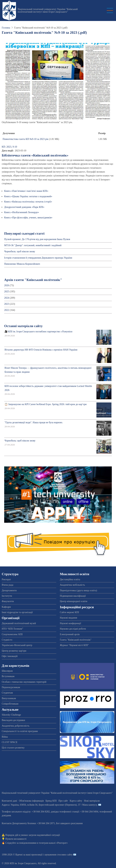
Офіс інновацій (10, 656)
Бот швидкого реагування (69, 823)
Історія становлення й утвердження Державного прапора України (38, 258)
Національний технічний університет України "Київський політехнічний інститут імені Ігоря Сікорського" (48, 10)
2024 (7, 298)
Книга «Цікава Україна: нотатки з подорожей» (28, 196)
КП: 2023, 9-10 (9, 147)
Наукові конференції (71, 623)
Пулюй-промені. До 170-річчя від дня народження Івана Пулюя (37, 239)
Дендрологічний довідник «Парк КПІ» (24, 207)
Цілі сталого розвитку (13, 748)
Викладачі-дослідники (13, 720)
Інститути (7, 596)
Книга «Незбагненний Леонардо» (22, 212)
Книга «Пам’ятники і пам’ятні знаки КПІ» (26, 191)
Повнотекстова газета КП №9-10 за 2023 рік (26, 139)
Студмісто (7, 640)
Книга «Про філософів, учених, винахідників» (28, 218)
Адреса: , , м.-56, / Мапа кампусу (49, 805)
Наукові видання (69, 618)
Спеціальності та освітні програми (20, 731)
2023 (7, 304)
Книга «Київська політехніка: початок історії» (28, 202)
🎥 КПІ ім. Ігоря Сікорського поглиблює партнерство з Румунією (39, 332)
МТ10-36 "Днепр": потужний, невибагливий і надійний (33, 245)
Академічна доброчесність (16, 726)
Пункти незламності (16, 839)
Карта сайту (76, 801)
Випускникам (9, 698)
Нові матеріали (92, 801)
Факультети (8, 601)
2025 (7, 292)
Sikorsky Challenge (11, 715)
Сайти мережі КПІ (70, 612)
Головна (6, 28)
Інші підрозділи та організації (17, 612)
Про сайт (63, 801)
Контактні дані (9, 801)
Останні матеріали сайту (23, 326)
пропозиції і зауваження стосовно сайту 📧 (54, 855)
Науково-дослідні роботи (73, 629)
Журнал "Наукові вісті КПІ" (74, 645)
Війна (5, 737)
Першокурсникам (11, 687)
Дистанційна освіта (70, 579)
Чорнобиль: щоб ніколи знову (20, 251)
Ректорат (6, 579)
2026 (7, 285)
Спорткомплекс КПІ (12, 634)
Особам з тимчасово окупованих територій (24, 682)
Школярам (7, 671)
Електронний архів (70, 634)
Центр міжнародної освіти (74, 601)
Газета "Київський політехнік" (76, 640)
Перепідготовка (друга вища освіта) (79, 590)
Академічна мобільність (72, 585)
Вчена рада (8, 585)
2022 (7, 310)
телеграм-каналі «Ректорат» (53, 843)
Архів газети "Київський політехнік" (33, 280)
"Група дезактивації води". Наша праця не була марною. (34, 422)
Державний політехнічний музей (19, 623)
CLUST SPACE (10, 742)
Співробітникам (10, 704)
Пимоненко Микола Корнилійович (22, 264)
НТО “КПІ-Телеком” (12, 629)
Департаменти (9, 590)
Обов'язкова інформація (31, 801)
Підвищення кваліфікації (73, 596)
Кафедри (6, 607)
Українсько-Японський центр (17, 645)
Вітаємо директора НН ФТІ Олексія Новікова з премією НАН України (41, 350)
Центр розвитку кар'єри (14, 651)
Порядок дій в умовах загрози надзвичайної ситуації (33, 835)
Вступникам (8, 676)
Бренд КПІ (51, 801)
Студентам (7, 693)
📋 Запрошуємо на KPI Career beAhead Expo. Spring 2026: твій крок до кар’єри (46, 404)
